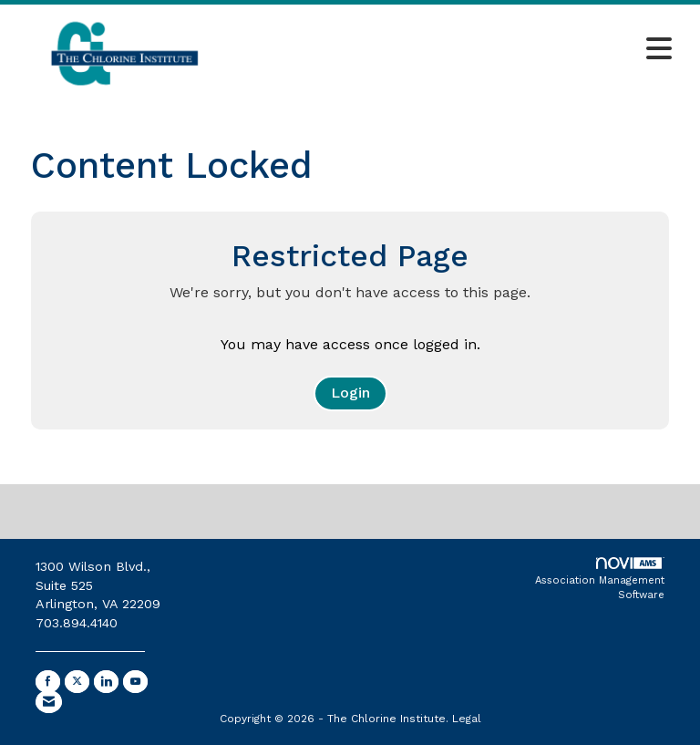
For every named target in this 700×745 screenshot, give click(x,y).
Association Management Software (600, 579)
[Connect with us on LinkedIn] (106, 682)
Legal (467, 719)
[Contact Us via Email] (49, 702)
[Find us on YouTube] (135, 682)
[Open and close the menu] (458, 50)
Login (350, 393)
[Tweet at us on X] (77, 682)
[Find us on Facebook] (48, 682)
